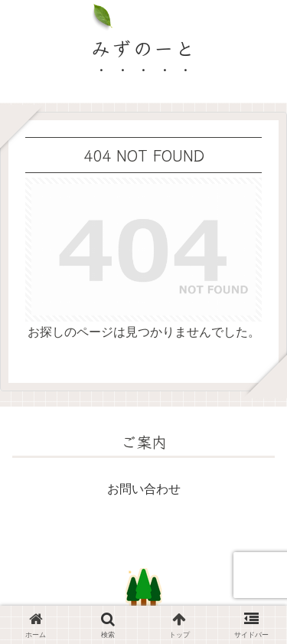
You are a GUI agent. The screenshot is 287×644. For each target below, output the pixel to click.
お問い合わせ (144, 489)
